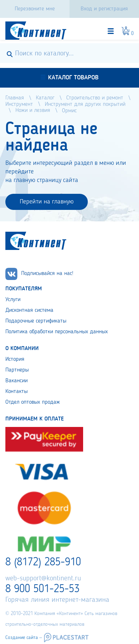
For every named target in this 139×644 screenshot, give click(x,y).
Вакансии (16, 381)
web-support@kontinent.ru (43, 579)
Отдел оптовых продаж (33, 402)
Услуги (13, 300)
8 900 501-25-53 (42, 589)
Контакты (16, 392)
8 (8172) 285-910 (43, 562)
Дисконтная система (29, 310)
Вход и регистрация (104, 9)
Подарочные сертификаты (36, 321)
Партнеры (17, 370)
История (15, 359)
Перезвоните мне (35, 9)
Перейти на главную (47, 202)
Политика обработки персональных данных (57, 332)
